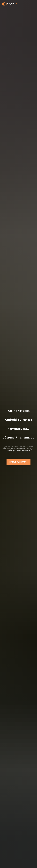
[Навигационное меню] (34, 4)
